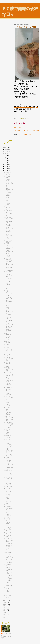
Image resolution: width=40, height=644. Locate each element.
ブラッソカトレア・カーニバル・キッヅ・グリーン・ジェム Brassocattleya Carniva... (9, 187)
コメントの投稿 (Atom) (25, 134)
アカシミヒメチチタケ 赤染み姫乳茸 (9, 540)
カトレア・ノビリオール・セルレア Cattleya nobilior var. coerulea (9, 382)
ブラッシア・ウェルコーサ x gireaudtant (8, 207)
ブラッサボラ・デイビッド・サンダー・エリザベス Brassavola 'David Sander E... (9, 230)
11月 (6, 151)
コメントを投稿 (18, 127)
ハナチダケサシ (8, 553)
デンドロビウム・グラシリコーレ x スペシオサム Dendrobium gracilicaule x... (9, 327)
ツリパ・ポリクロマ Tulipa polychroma (8, 446)
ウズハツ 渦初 (8, 486)
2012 (5, 609)
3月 (6, 166)
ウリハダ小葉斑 (8, 579)
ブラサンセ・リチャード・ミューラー (9, 247)
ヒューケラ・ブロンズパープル (9, 398)
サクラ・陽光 (8, 406)
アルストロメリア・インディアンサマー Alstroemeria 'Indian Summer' (9, 221)
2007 (5, 618)
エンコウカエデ (8, 567)
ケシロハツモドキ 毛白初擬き (9, 451)
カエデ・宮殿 (8, 192)
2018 (5, 599)
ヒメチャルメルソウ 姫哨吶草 (9, 508)
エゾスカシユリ (8, 340)
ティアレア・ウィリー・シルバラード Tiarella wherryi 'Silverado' (9, 591)
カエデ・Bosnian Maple (7, 306)
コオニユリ (7, 244)
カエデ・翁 (7, 554)
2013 (5, 608)
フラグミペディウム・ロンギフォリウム (9, 558)
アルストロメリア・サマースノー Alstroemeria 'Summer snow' (9, 201)
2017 (5, 601)
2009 (5, 614)
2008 (5, 616)
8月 (6, 157)
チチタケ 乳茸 (8, 436)
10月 (6, 153)
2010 (5, 613)
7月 (6, 159)
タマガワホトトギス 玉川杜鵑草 (9, 359)
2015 (5, 604)
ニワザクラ (7, 488)
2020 (5, 146)
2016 (5, 602)
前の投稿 (36, 130)
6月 (6, 161)
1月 (6, 170)
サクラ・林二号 (8, 437)
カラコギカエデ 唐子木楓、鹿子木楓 (9, 252)
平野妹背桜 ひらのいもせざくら (9, 369)
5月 (6, 163)
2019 (5, 148)
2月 (6, 168)
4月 (6, 165)
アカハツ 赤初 (8, 527)
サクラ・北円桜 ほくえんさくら (9, 351)
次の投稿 (17, 130)
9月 (6, 155)
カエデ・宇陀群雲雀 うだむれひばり (9, 237)
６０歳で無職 (7, 633)
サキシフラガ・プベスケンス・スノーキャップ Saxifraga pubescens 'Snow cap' (9, 313)
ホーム (26, 130)
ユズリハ (7, 526)
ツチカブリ (8, 404)
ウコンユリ (7, 348)
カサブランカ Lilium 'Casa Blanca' (8, 320)
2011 (5, 611)
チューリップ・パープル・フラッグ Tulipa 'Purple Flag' (9, 466)
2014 (5, 606)
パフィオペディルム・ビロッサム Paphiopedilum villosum (9, 300)
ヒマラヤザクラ (8, 505)
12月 (6, 149)
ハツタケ (7, 517)
